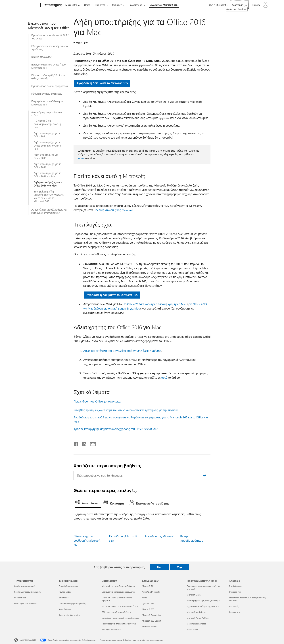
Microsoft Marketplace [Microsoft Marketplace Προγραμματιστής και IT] (197, 612)
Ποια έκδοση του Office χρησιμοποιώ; (97, 401)
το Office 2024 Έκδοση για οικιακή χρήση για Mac (155, 304)
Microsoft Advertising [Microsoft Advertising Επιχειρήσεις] (151, 615)
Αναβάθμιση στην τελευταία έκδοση (47, 114)
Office (87, 5)
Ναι (159, 567)
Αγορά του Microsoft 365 (164, 5)
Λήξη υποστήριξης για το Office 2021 (48, 135)
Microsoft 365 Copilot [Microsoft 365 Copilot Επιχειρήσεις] (152, 621)
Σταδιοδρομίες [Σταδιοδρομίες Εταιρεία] (236, 586)
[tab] (88, 503)
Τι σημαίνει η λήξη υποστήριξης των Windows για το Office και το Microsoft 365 (49, 196)
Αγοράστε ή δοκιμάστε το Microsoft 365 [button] (102, 83)
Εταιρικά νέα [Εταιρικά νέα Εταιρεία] (235, 592)
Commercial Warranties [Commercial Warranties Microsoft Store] (69, 615)
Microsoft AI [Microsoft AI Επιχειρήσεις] (147, 586)
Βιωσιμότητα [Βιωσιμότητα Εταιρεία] (235, 612)
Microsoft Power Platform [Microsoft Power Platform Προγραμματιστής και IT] (198, 618)
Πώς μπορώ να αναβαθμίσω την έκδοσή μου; (47, 124)
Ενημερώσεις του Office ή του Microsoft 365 (48, 103)
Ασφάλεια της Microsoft (160, 536)
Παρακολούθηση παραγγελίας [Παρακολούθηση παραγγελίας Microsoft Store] (72, 603)
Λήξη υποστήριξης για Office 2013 (46, 156)
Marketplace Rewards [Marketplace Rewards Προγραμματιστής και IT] (196, 624)
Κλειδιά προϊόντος (41, 57)
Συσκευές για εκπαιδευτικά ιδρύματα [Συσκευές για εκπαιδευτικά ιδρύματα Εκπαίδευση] (118, 592)
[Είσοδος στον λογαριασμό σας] (260, 5)
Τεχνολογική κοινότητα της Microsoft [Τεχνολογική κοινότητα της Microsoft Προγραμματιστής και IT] (203, 606)
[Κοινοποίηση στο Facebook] (76, 443)
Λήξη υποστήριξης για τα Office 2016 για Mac (49, 184)
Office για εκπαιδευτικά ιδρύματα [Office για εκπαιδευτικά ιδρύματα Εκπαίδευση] (117, 612)
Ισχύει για (82, 42)
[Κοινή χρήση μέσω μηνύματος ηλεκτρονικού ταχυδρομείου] (91, 443)
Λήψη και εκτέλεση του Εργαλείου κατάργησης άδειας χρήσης (122, 351)
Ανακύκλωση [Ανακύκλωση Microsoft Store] (65, 609)
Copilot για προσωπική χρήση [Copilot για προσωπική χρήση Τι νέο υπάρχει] (27, 592)
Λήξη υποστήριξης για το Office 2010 (48, 166)
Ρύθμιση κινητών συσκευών (47, 94)
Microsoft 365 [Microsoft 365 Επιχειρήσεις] (148, 609)
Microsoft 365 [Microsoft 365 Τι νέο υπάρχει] (20, 598)
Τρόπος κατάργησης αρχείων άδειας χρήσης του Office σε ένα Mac (116, 429)
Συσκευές (117, 5)
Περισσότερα (135, 5)
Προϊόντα (100, 5)
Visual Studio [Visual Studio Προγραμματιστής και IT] (193, 629)
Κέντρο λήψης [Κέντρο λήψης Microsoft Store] (65, 592)
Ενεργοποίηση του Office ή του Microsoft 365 (48, 66)
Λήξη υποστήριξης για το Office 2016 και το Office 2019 (48, 146)
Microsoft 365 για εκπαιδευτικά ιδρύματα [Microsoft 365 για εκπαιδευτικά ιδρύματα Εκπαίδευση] (120, 606)
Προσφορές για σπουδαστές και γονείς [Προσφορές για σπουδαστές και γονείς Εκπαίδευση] (119, 624)
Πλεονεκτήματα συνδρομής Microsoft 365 (87, 540)
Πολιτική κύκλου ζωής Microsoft (114, 210)
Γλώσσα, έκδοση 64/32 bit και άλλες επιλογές (48, 77)
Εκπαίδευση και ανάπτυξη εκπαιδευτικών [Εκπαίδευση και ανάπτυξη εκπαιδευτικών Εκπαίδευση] (120, 618)
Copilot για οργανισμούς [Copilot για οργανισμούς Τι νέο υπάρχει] (25, 586)
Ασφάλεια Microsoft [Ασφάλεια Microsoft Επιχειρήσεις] (151, 592)
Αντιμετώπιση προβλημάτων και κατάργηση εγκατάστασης (49, 211)
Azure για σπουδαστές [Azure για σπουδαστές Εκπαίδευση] (111, 629)
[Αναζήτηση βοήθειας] (239, 5)
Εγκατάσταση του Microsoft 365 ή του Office (50, 37)
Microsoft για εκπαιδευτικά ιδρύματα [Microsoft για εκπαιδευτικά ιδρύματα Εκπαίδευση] (118, 586)
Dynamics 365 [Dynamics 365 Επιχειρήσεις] (148, 603)
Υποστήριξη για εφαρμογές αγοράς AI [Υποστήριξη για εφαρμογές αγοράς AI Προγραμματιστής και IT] (203, 600)
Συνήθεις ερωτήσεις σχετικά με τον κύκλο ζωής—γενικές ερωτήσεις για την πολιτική (126, 410)
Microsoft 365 (73, 5)
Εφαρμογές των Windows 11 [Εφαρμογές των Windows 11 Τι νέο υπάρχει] (27, 603)
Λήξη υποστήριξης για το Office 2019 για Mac (48, 175)
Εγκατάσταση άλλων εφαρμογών (50, 86)
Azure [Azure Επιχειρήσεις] (145, 598)
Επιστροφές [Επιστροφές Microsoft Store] (64, 598)
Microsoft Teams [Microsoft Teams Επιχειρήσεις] (149, 627)
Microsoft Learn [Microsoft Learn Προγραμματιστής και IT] (194, 595)
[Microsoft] (27, 5)
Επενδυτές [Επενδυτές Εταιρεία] (234, 606)
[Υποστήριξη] (53, 5)
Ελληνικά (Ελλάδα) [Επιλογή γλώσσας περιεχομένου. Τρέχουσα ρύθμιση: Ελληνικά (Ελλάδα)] (28, 640)
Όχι (180, 567)
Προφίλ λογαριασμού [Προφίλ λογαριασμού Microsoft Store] (68, 586)
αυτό (81, 158)
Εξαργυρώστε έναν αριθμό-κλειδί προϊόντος (50, 48)
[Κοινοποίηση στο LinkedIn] (83, 443)
